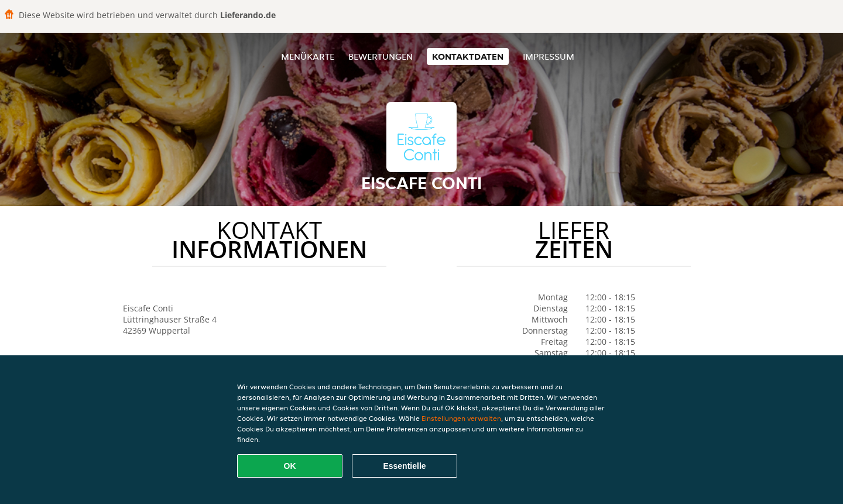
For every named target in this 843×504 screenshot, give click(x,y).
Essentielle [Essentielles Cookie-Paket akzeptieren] (404, 466)
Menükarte (308, 56)
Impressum (549, 56)
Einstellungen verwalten (461, 418)
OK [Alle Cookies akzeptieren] (290, 466)
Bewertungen (381, 56)
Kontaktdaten (468, 56)
